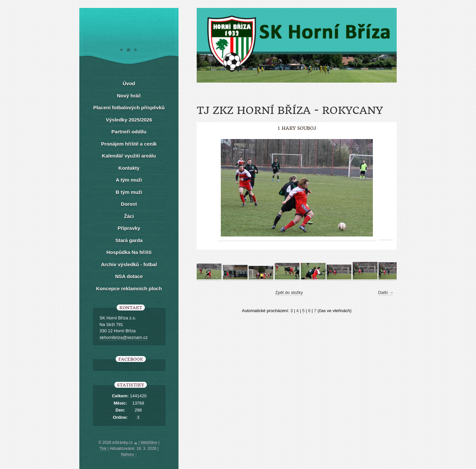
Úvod (129, 83)
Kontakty (129, 168)
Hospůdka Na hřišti (129, 252)
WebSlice (149, 443)
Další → (386, 292)
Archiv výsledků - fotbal (129, 264)
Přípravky (129, 228)
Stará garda (129, 240)
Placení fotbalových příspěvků (129, 108)
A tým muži (129, 180)
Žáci (129, 216)
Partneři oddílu (129, 132)
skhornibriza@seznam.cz (123, 337)
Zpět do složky (289, 292)
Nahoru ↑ (129, 454)
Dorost (129, 204)
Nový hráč (129, 96)
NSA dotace (129, 276)
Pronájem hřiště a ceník (129, 144)
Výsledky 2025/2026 (129, 120)
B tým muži (129, 192)
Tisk (103, 449)
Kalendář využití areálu (129, 156)
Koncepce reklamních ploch (129, 289)
